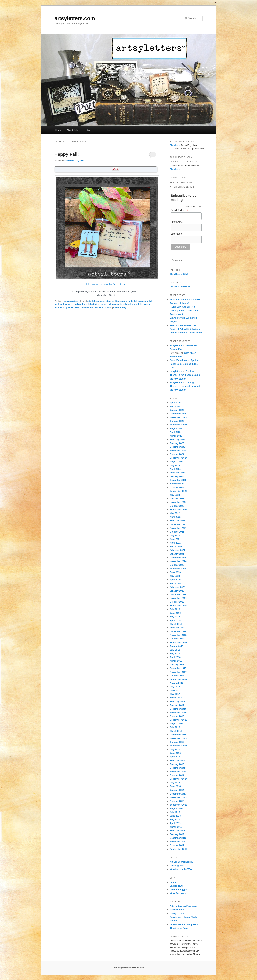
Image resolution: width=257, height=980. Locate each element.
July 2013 (175, 812)
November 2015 (178, 738)
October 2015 (177, 742)
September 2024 (179, 458)
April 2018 (175, 657)
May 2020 (175, 576)
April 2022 (175, 517)
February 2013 (178, 831)
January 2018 (177, 664)
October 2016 (177, 716)
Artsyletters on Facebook (183, 906)
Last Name (177, 234)
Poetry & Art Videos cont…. (185, 325)
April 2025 (175, 432)
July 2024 (175, 465)
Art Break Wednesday (182, 862)
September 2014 (179, 779)
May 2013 (175, 820)
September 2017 (179, 679)
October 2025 (177, 421)
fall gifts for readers (97, 304)
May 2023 (175, 495)
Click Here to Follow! (180, 287)
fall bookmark (141, 301)
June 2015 (175, 753)
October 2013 (177, 801)
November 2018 (178, 635)
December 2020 (178, 558)
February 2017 (178, 702)
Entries (176, 886)
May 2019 (175, 617)
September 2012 (179, 849)
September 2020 (179, 569)
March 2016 (176, 731)
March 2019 (176, 624)
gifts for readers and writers (80, 307)
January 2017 (177, 705)
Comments (178, 890)
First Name (177, 222)
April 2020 (175, 580)
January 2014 (177, 790)
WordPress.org (178, 893)
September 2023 (179, 491)
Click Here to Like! (179, 274)
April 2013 (175, 823)
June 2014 (175, 786)
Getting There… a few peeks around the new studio (185, 375)
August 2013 (177, 808)
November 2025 (178, 417)
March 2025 (176, 436)
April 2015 (175, 757)
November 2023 (178, 484)
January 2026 (177, 410)
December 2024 (178, 447)
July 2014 (175, 783)
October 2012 (177, 845)
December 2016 (178, 709)
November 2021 (178, 528)
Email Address (180, 210)
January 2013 (177, 834)
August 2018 (177, 646)
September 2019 (179, 605)
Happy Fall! (67, 154)
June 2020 (175, 572)
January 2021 (177, 554)
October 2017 (177, 676)
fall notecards (115, 304)
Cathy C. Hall (177, 913)
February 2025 (178, 440)
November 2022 (178, 502)
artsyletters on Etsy (109, 301)
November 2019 (178, 598)
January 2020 (177, 591)
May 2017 (175, 694)
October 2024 (177, 454)
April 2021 (175, 543)
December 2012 (178, 838)
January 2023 (177, 499)
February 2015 (178, 761)
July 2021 (175, 535)
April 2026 (175, 402)
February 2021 (178, 550)
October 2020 (177, 565)
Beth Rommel (177, 910)
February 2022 (178, 521)
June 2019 (175, 613)
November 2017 (178, 672)
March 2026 (176, 406)
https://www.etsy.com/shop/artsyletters (105, 284)
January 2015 (177, 764)
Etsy (88, 130)
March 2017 (176, 698)
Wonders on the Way (181, 869)
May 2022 (175, 513)
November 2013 (178, 797)
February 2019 (178, 628)
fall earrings (81, 304)
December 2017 (178, 668)
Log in (173, 882)
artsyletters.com (75, 18)
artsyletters (93, 301)
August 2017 (177, 683)
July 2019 (175, 609)
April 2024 (175, 469)
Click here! (175, 145)
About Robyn (73, 130)
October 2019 (177, 602)
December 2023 (178, 480)
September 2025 (179, 425)
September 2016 (179, 720)
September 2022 (179, 510)
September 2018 (179, 642)
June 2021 (175, 539)
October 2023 (177, 487)
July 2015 (175, 749)
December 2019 (178, 594)
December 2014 (178, 768)
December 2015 (178, 735)
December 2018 (178, 631)
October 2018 (177, 639)
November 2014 (178, 772)
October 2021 (177, 532)
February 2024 (178, 473)
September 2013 (179, 805)
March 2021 (176, 546)
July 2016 (175, 727)
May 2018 (175, 653)
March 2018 (176, 661)
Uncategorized (71, 301)
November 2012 (178, 842)
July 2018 (175, 650)
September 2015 (179, 746)
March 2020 (176, 583)
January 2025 (177, 443)
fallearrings (129, 304)
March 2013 (176, 827)
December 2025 (178, 414)
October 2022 (177, 506)
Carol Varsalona (178, 360)
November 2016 (178, 713)
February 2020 (178, 587)
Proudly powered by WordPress (128, 968)
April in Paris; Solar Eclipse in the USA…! (184, 364)
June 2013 (175, 816)
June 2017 (175, 690)
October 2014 (177, 775)
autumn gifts (127, 301)
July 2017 (175, 687)
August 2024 (177, 462)
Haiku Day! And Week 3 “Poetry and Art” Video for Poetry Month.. (184, 310)
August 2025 (177, 428)
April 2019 (175, 620)
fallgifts (140, 304)
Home (58, 130)
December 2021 (178, 524)
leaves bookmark (103, 307)
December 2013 (178, 794)
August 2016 (177, 724)
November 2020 (178, 561)
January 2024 (177, 476)
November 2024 (178, 451)
